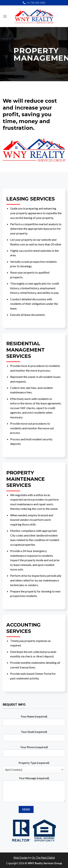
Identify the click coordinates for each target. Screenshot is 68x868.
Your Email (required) (34, 737)
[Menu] (5, 16)
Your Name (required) (34, 722)
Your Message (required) (34, 791)
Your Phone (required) (34, 753)
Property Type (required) (34, 763)
